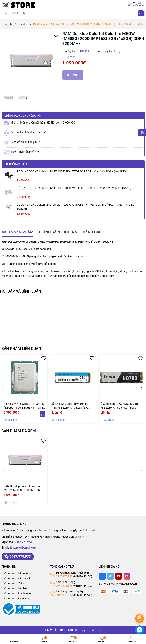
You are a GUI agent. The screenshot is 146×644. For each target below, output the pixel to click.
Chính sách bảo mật (16, 573)
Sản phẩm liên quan (21, 349)
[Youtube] (119, 576)
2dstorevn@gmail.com (23, 548)
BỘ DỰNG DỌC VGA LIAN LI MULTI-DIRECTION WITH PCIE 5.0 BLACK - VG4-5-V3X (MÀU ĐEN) (72, 172)
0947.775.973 (23, 542)
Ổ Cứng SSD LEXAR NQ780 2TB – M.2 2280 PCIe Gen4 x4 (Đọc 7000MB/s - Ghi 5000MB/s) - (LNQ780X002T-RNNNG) (120, 406)
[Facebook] (102, 576)
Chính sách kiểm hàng (17, 598)
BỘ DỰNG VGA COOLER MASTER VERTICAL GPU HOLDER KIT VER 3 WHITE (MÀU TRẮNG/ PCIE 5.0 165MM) (76, 207)
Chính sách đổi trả (15, 583)
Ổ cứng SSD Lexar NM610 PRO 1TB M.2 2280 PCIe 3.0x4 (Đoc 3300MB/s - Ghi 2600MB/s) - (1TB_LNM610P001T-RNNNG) (70, 406)
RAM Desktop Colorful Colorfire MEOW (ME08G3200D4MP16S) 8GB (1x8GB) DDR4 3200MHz (22, 488)
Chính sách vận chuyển (18, 578)
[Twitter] (110, 576)
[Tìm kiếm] (141, 13)
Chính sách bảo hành (17, 588)
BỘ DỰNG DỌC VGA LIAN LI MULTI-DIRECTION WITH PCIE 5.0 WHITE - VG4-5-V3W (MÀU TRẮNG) (74, 188)
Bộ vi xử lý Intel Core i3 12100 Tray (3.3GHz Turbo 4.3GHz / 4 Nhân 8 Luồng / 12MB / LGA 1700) (24, 406)
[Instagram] (127, 576)
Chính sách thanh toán (18, 593)
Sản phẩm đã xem (19, 431)
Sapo (98, 630)
